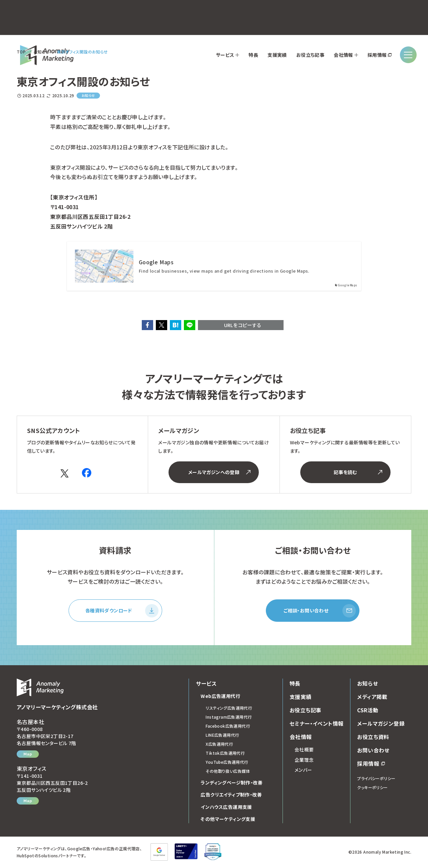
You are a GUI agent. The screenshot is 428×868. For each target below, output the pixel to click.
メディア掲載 (372, 697)
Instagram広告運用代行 (229, 717)
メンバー (303, 770)
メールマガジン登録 (381, 724)
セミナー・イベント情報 (316, 724)
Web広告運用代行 (221, 697)
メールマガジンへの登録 (220, 472)
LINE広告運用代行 (222, 736)
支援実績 (301, 697)
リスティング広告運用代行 (229, 708)
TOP (21, 52)
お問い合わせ (373, 751)
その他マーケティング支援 (228, 820)
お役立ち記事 (305, 711)
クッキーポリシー (372, 788)
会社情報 (301, 737)
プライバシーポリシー (376, 779)
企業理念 (304, 760)
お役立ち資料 (373, 737)
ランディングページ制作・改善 (232, 783)
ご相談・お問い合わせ (320, 611)
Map (28, 755)
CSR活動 (368, 711)
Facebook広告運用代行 (228, 727)
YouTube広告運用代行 (227, 763)
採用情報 (371, 764)
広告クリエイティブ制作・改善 (231, 795)
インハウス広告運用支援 (226, 808)
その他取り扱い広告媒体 (228, 772)
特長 (295, 684)
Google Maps (156, 262)
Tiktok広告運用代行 (225, 754)
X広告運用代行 (219, 745)
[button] (147, 325)
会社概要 (304, 750)
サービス (206, 684)
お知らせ (41, 52)
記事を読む (358, 472)
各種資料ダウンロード (122, 611)
